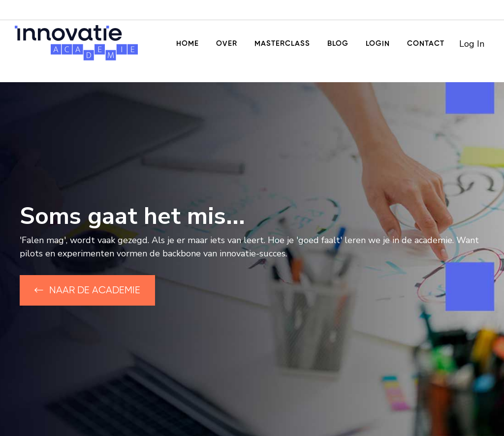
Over (227, 44)
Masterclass (282, 44)
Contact (426, 44)
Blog (338, 44)
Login (378, 44)
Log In (472, 44)
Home (188, 44)
